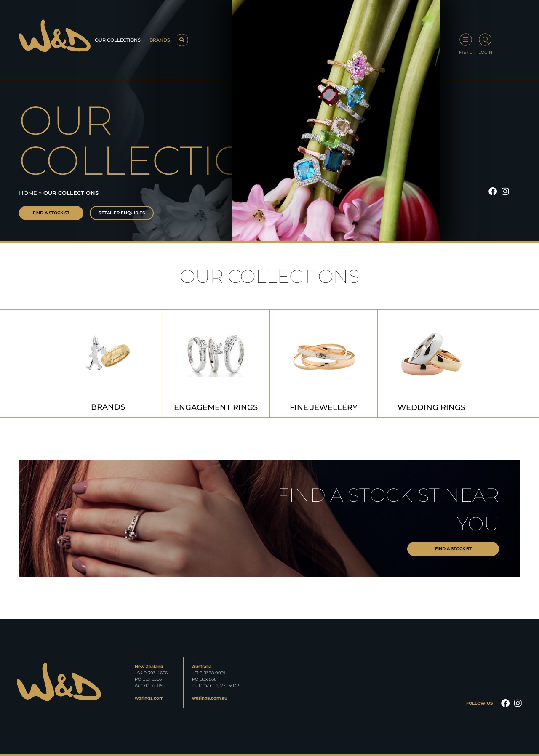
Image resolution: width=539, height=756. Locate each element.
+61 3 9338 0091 (209, 673)
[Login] (485, 40)
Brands (160, 40)
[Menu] (466, 40)
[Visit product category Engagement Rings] (216, 364)
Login (485, 52)
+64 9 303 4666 (151, 673)
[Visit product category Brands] (108, 364)
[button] (182, 40)
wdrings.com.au (210, 698)
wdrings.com (149, 698)
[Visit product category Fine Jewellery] (324, 364)
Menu (466, 52)
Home (28, 193)
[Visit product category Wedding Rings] (431, 364)
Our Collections (118, 40)
